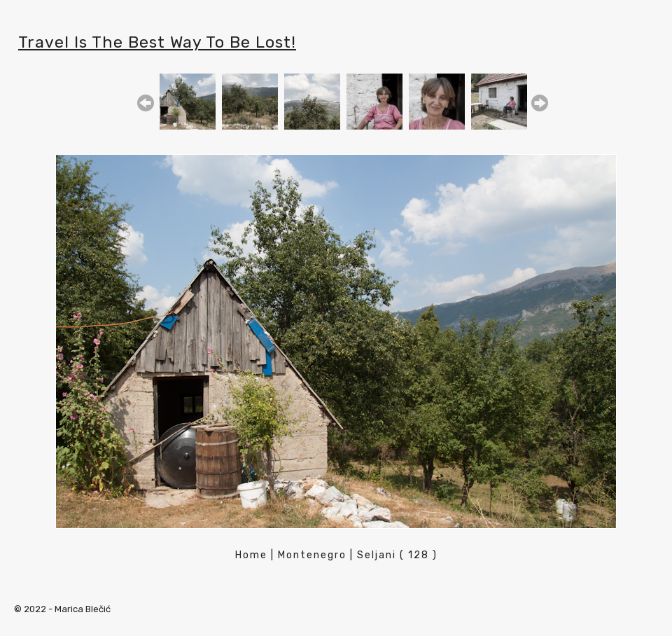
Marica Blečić (83, 609)
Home (251, 555)
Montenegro (312, 555)
